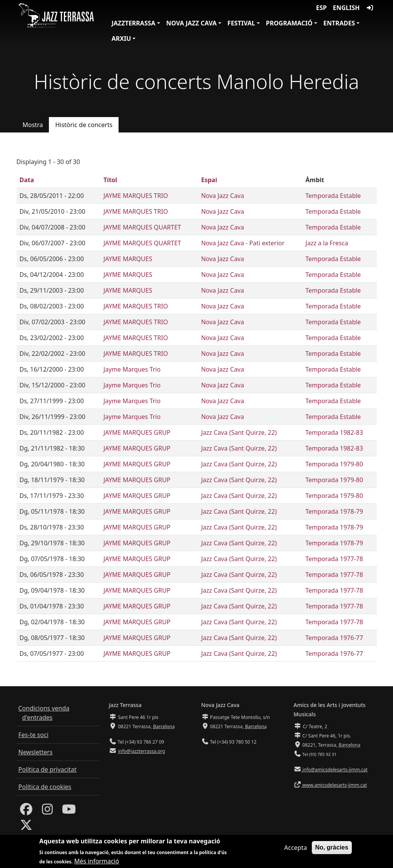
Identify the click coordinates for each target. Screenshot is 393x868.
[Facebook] (26, 811)
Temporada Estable (333, 196)
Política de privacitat (48, 769)
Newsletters (36, 752)
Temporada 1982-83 (334, 432)
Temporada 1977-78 (334, 559)
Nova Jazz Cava (191, 23)
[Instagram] (47, 811)
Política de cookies (45, 787)
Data (27, 180)
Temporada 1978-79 (334, 511)
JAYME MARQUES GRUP (137, 432)
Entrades (339, 23)
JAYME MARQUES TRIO (136, 196)
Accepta (295, 850)
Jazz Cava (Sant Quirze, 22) (239, 432)
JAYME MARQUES (128, 259)
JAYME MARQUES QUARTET (142, 227)
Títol (110, 180)
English (346, 8)
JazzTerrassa (134, 23)
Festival (241, 23)
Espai (209, 180)
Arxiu (121, 39)
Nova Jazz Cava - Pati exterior (243, 243)
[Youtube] (69, 811)
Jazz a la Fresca (327, 243)
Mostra (33, 125)
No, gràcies (332, 849)
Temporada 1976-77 (334, 638)
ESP (321, 8)
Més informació (97, 863)
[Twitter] (26, 827)
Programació (289, 23)
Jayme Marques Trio (132, 369)
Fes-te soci (33, 735)
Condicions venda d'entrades (44, 713)
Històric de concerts (84, 125)
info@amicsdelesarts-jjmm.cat (334, 770)
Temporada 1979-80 (334, 464)
